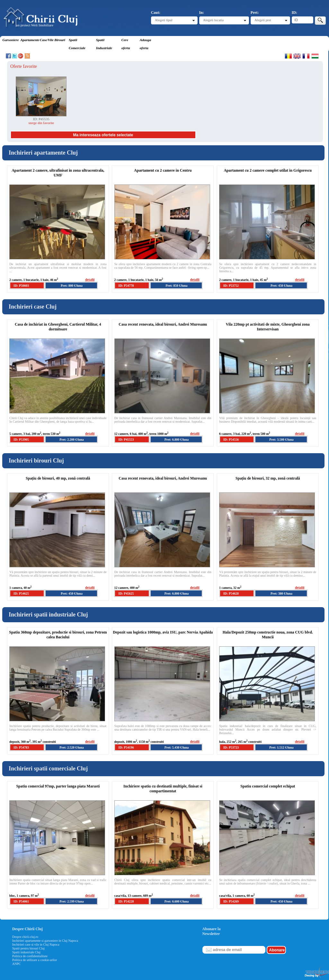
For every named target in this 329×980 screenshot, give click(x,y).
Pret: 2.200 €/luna (72, 440)
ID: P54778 (126, 286)
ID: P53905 (21, 440)
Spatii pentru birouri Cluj (28, 948)
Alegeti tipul (164, 20)
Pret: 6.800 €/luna (177, 440)
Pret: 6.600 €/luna (177, 901)
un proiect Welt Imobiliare (35, 25)
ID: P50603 (21, 286)
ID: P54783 (21, 747)
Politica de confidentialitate (30, 956)
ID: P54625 (21, 593)
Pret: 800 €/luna (72, 286)
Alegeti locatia (213, 20)
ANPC (17, 964)
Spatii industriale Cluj (26, 952)
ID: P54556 (231, 440)
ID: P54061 (21, 901)
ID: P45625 (126, 593)
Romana (288, 56)
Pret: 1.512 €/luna (281, 747)
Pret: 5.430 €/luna (177, 747)
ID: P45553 (126, 440)
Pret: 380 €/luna (281, 593)
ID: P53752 (231, 286)
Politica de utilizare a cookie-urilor (35, 960)
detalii (90, 279)
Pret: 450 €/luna (281, 286)
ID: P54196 (126, 747)
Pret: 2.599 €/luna (72, 901)
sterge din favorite (41, 123)
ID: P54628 (231, 593)
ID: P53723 (231, 747)
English (297, 56)
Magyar (315, 56)
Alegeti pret (263, 20)
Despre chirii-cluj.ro (25, 937)
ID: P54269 (231, 901)
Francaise (306, 56)
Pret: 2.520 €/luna (72, 747)
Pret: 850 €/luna (176, 286)
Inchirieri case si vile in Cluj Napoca (36, 944)
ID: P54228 (126, 901)
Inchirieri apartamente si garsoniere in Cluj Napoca (45, 941)
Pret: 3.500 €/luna (281, 440)
